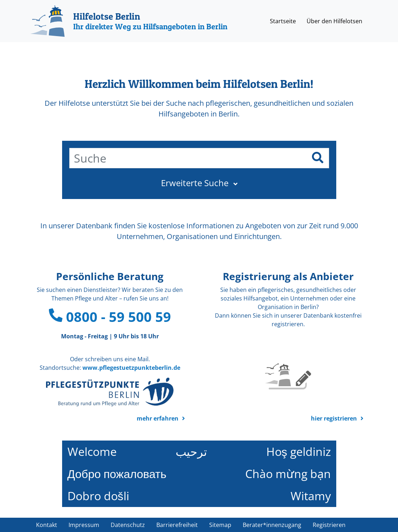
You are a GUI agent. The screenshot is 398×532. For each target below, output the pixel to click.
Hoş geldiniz (299, 451)
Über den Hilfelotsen (334, 21)
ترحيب (191, 451)
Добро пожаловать (117, 474)
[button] (199, 183)
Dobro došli (98, 496)
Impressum (84, 525)
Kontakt (47, 525)
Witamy (311, 496)
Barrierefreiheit (177, 525)
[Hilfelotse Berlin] (129, 21)
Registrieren (329, 525)
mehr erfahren (158, 418)
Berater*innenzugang (272, 525)
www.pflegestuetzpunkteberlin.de (131, 368)
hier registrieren (334, 418)
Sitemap (220, 525)
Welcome (92, 451)
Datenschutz (128, 525)
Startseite (283, 21)
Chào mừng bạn (288, 474)
